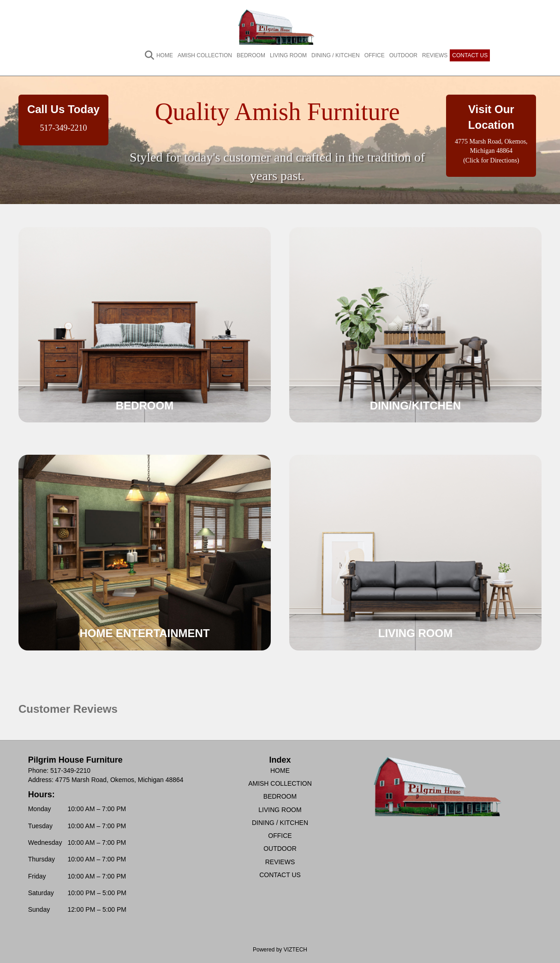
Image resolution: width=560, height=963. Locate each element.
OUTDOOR (403, 55)
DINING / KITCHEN (336, 55)
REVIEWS (435, 55)
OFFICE (375, 55)
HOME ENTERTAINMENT (144, 633)
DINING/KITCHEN (415, 406)
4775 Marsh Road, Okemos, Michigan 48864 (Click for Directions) (491, 151)
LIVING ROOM (288, 55)
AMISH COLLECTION (205, 55)
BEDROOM (251, 55)
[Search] (145, 55)
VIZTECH (295, 950)
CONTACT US (470, 55)
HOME (165, 55)
